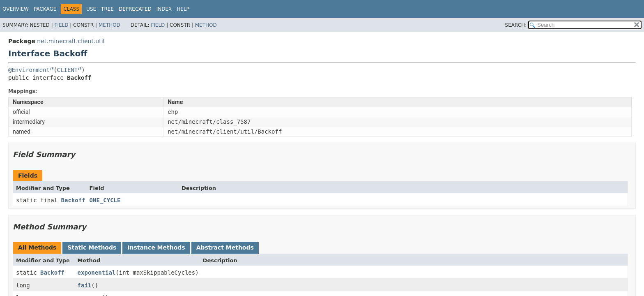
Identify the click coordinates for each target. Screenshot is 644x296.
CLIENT (68, 70)
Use (91, 9)
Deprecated (135, 9)
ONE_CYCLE (105, 200)
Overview (16, 9)
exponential (97, 273)
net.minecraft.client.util (71, 41)
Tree (107, 9)
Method (109, 25)
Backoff (73, 200)
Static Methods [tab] (92, 247)
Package (45, 9)
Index (164, 9)
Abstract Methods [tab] (225, 247)
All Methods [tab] (37, 247)
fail (85, 285)
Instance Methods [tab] (156, 247)
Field (61, 25)
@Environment (29, 70)
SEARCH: (516, 25)
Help (183, 9)
